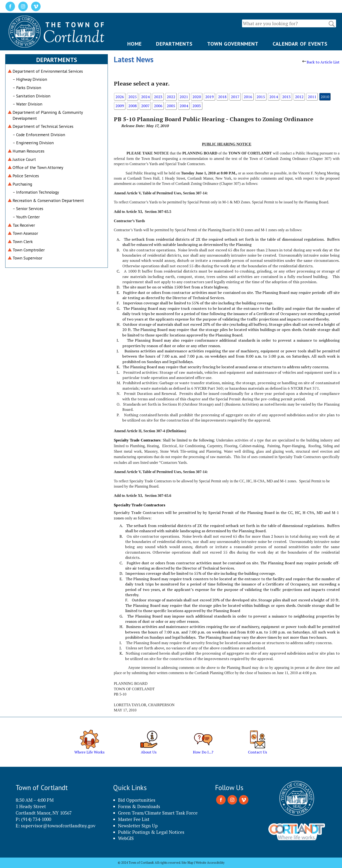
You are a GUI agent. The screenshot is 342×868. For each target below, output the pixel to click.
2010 (325, 97)
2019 (209, 97)
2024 (145, 97)
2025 (133, 97)
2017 (235, 97)
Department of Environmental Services (48, 71)
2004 (184, 106)
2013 (286, 97)
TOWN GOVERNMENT (233, 44)
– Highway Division (30, 79)
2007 (145, 106)
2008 (133, 106)
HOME (135, 44)
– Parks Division (27, 88)
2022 (171, 97)
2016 (248, 97)
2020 (197, 97)
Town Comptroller (29, 250)
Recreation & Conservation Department (48, 200)
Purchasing (22, 184)
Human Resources (28, 151)
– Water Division (27, 104)
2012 (299, 97)
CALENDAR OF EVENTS (300, 44)
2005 (171, 106)
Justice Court (24, 159)
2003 (197, 106)
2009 (120, 106)
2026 (120, 97)
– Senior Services (28, 209)
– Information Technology (36, 192)
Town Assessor (25, 233)
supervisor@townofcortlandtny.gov (58, 826)
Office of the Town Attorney (38, 167)
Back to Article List (321, 62)
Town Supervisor (27, 258)
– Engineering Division (33, 143)
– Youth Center (26, 217)
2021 (184, 97)
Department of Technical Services (43, 126)
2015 (261, 97)
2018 (222, 97)
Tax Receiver (24, 225)
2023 (158, 97)
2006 (158, 106)
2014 (274, 97)
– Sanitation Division (31, 96)
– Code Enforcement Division (39, 135)
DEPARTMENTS (174, 44)
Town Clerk (23, 242)
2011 (312, 97)
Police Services (26, 176)
